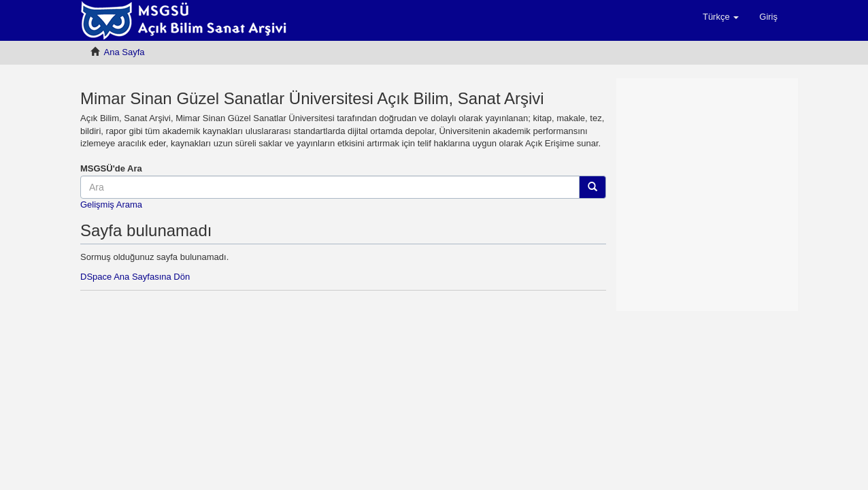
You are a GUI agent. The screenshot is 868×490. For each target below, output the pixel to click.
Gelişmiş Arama (111, 205)
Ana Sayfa (124, 52)
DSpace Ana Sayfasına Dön (135, 277)
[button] (721, 17)
